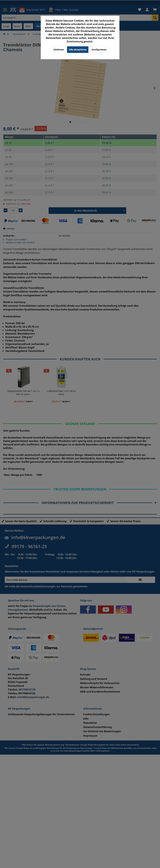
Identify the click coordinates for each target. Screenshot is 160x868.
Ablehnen (59, 50)
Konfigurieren (99, 50)
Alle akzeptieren (78, 50)
